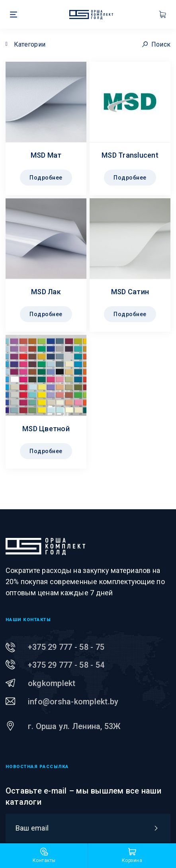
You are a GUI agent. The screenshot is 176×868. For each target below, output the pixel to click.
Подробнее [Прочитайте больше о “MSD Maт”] (46, 178)
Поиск (156, 44)
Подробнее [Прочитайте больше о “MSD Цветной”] (46, 451)
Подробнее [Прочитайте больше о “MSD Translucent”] (130, 178)
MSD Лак (46, 292)
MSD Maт (46, 155)
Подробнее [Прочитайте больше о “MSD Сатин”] (130, 314)
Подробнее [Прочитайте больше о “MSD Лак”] (46, 314)
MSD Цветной (46, 429)
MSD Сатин (130, 292)
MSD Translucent (130, 155)
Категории (30, 44)
